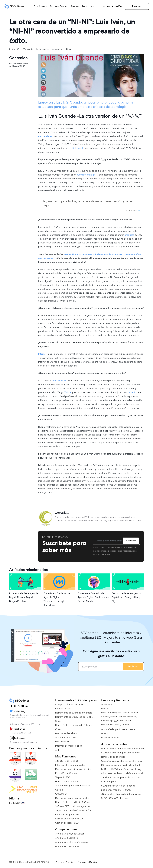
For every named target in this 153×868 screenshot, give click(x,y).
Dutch (120, 721)
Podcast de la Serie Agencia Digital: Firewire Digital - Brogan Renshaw (24, 597)
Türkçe (125, 725)
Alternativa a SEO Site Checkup (71, 842)
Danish (125, 713)
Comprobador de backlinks (69, 704)
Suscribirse (131, 541)
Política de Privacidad (65, 862)
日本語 (113, 721)
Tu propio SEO (63, 777)
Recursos (87, 6)
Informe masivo (63, 709)
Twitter (68, 392)
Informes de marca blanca (69, 746)
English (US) (114, 713)
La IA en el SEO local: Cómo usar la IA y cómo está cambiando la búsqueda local (122, 771)
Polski (128, 721)
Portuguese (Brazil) (111, 725)
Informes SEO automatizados (70, 765)
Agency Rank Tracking (67, 761)
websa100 (28, 49)
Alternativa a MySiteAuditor (70, 834)
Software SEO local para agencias (72, 806)
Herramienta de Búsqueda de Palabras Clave (75, 719)
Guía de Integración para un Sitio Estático (123, 749)
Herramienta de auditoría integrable (74, 713)
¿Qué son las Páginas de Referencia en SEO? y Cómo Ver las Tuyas (121, 796)
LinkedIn (132, 392)
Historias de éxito (110, 738)
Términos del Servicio (88, 862)
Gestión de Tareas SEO (67, 823)
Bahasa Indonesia (127, 717)
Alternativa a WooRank (67, 846)
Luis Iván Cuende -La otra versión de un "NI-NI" (19, 65)
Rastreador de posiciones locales (72, 798)
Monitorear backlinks (66, 733)
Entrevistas (44, 49)
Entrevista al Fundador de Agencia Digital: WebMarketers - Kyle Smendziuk (57, 599)
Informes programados (67, 815)
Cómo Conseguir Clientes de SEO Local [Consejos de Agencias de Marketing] (122, 763)
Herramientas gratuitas (67, 781)
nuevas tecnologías (87, 175)
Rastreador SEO (63, 742)
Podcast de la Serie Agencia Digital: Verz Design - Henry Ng (126, 597)
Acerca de (107, 704)
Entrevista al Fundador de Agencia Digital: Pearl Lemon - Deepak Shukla (93, 597)
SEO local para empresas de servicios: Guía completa (121, 780)
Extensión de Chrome (66, 773)
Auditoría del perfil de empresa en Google (73, 788)
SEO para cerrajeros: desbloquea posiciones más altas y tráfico (118, 788)
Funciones (39, 6)
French (114, 717)
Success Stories (59, 6)
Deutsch (134, 713)
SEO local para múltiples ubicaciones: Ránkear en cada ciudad (121, 755)
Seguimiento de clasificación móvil (73, 810)
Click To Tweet (132, 211)
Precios (75, 6)
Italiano (105, 721)
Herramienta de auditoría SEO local (73, 802)
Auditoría (133, 666)
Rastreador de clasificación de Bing (73, 769)
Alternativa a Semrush (66, 838)
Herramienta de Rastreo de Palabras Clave (74, 727)
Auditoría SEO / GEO (66, 737)
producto (130, 235)
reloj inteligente (76, 148)
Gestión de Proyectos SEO (69, 819)
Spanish (105, 717)
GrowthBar (61, 794)
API (57, 750)
